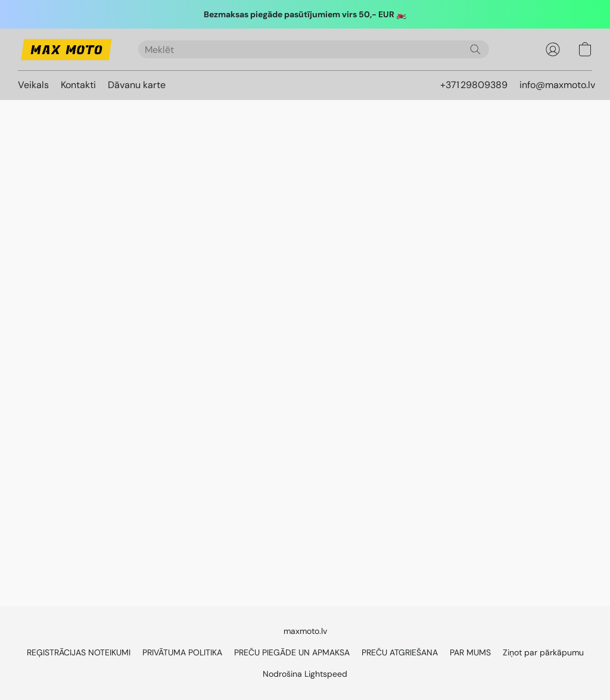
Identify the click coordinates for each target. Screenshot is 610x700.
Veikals (33, 85)
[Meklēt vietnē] (475, 49)
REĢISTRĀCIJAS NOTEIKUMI (79, 652)
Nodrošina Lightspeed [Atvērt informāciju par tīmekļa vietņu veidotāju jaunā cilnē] (305, 674)
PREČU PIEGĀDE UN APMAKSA (292, 652)
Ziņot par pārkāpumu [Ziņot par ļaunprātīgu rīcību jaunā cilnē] (543, 652)
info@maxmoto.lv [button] (557, 85)
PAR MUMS (470, 652)
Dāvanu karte (137, 85)
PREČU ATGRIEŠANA (400, 652)
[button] (66, 49)
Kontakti (78, 85)
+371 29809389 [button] (474, 85)
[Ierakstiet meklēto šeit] (314, 49)
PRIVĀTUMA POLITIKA (182, 652)
